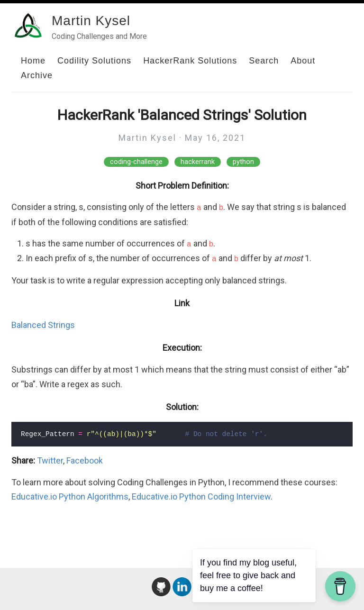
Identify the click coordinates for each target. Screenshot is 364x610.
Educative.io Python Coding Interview (201, 496)
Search (264, 61)
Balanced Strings (43, 325)
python (243, 162)
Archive (37, 75)
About (303, 61)
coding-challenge (136, 162)
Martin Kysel (91, 21)
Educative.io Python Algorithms (70, 496)
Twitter (50, 460)
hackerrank (198, 162)
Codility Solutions (94, 61)
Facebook (85, 460)
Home (33, 61)
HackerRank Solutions (190, 61)
